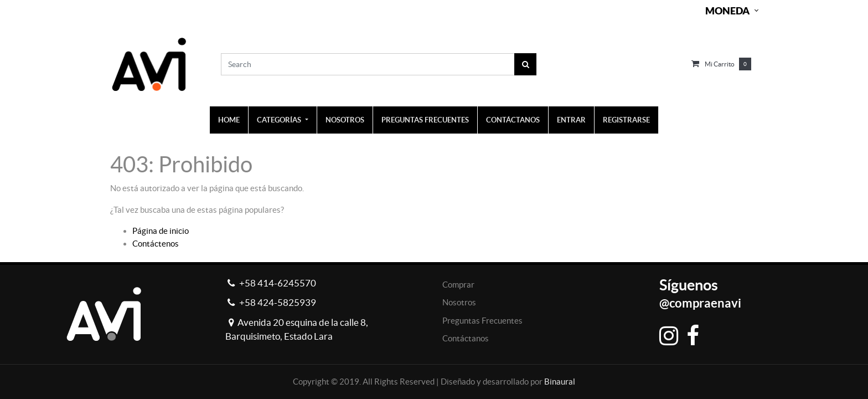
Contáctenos (156, 244)
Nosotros (459, 302)
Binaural (560, 382)
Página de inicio (161, 231)
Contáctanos (466, 338)
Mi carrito (720, 64)
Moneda (727, 11)
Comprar (458, 285)
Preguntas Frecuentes (482, 321)
